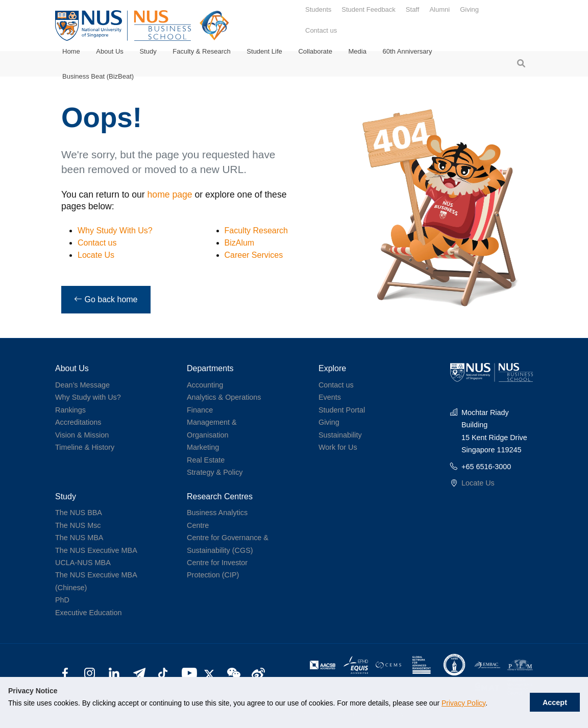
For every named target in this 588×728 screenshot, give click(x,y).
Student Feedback (369, 9)
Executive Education (88, 613)
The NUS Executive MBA (96, 550)
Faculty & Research (201, 51)
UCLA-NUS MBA (83, 563)
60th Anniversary (408, 51)
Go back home (106, 299)
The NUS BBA (79, 513)
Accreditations (78, 422)
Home (71, 51)
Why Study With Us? (115, 230)
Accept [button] (555, 702)
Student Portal (342, 410)
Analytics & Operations (224, 397)
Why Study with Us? (88, 397)
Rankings (70, 410)
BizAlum (240, 243)
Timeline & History (85, 447)
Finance (200, 410)
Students (318, 9)
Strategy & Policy (215, 472)
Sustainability (340, 435)
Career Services (254, 255)
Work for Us (338, 447)
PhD (62, 600)
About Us (109, 51)
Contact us (321, 30)
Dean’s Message (82, 385)
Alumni (439, 9)
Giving (469, 9)
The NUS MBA (79, 538)
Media (358, 51)
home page (170, 195)
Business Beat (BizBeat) (98, 76)
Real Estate (206, 460)
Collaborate (315, 51)
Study (148, 51)
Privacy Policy (463, 703)
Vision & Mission (82, 435)
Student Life (264, 51)
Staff (413, 9)
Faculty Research (256, 230)
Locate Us (96, 255)
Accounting (205, 385)
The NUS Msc (78, 525)
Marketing (203, 447)
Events (330, 397)
